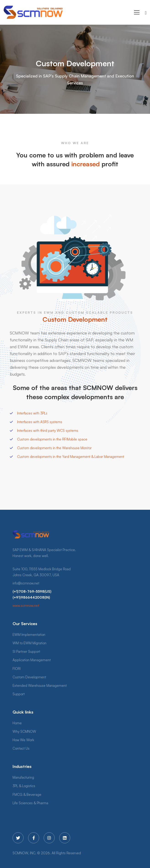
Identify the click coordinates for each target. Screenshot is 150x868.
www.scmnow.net (26, 606)
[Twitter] (18, 838)
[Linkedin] (65, 838)
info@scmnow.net (26, 583)
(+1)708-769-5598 (28, 591)
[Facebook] (34, 838)
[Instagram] (49, 838)
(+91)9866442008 (28, 597)
